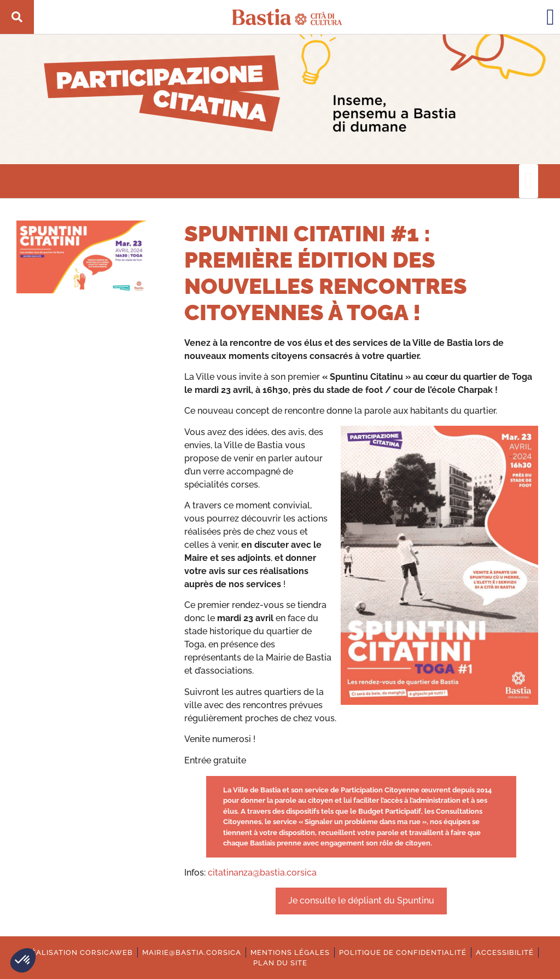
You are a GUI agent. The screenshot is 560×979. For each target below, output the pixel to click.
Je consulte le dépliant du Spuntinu (361, 900)
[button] (23, 960)
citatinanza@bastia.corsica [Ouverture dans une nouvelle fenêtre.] (262, 873)
